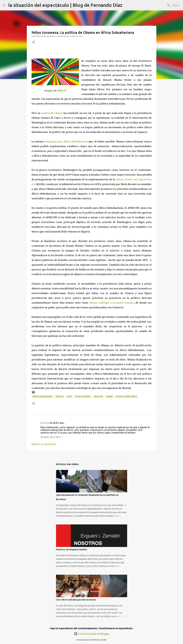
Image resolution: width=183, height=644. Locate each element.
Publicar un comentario (44, 444)
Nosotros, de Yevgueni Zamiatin (71, 549)
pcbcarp (45, 423)
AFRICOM (59, 397)
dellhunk (62, 90)
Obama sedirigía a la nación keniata (112, 303)
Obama (109, 397)
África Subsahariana (42, 397)
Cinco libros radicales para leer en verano (76, 600)
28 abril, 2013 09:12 (51, 437)
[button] (33, 42)
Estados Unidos (83, 397)
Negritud (98, 397)
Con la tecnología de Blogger (91, 634)
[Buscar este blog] (165, 5)
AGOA (69, 397)
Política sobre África (126, 397)
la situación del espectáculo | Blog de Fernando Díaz (65, 5)
